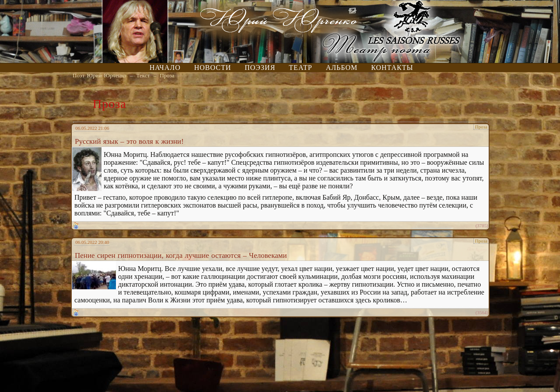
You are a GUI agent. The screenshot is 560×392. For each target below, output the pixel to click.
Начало (165, 68)
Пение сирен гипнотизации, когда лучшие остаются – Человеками (181, 255)
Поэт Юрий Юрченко (100, 75)
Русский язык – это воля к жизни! (129, 141)
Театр (300, 68)
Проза (167, 75)
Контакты (392, 68)
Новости (213, 68)
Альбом (342, 68)
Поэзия (260, 68)
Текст (143, 75)
